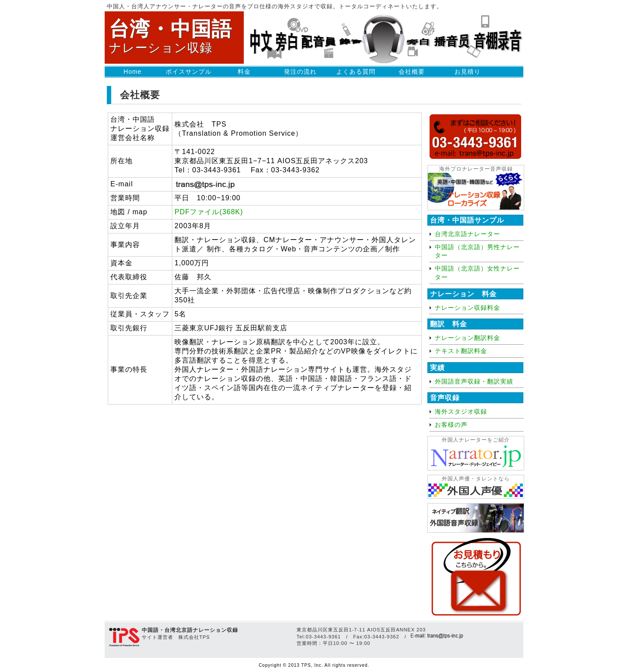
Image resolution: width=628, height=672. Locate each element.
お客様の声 (451, 425)
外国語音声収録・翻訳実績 (474, 381)
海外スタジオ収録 (461, 411)
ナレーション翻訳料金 (468, 338)
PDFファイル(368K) (209, 212)
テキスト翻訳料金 (461, 351)
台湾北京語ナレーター (468, 234)
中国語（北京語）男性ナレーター (477, 251)
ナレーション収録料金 (468, 308)
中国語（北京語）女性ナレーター (477, 273)
